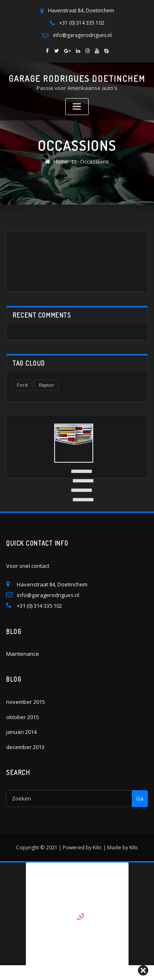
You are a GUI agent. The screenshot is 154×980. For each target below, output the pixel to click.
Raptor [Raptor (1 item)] (47, 385)
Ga (140, 798)
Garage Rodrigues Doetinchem (77, 78)
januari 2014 (21, 731)
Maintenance (23, 654)
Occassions (94, 161)
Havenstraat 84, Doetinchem (81, 10)
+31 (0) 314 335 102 (82, 23)
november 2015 (25, 701)
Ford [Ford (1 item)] (22, 385)
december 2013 (25, 747)
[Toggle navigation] (77, 107)
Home (61, 161)
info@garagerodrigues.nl (82, 35)
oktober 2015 (22, 717)
